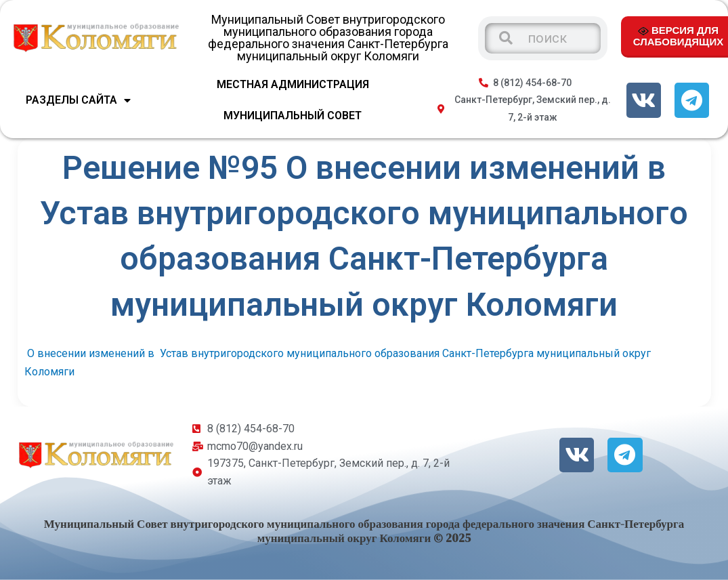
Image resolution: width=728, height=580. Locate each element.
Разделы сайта (78, 100)
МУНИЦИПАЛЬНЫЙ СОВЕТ (293, 116)
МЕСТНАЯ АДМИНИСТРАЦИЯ (293, 84)
